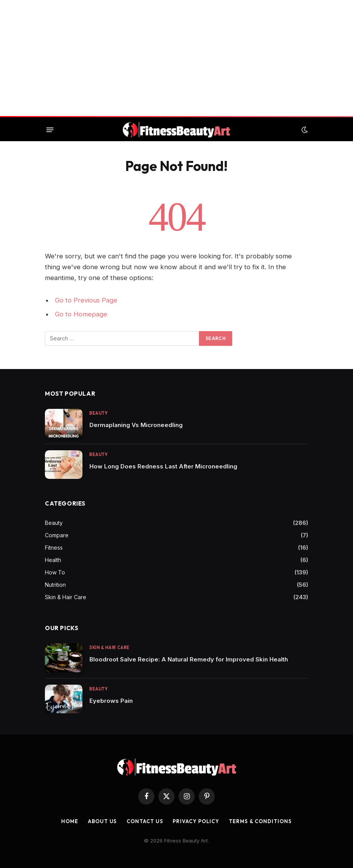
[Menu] (50, 130)
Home (70, 821)
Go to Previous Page (86, 300)
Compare (57, 535)
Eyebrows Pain (111, 701)
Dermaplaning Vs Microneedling (136, 425)
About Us (102, 821)
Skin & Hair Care (66, 597)
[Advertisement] (176, 58)
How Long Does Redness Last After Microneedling (163, 466)
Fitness (54, 548)
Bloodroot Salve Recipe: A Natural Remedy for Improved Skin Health (189, 659)
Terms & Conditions (260, 821)
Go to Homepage (81, 314)
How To (55, 572)
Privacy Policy (196, 821)
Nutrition (55, 585)
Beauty (99, 413)
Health (53, 560)
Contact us (145, 821)
